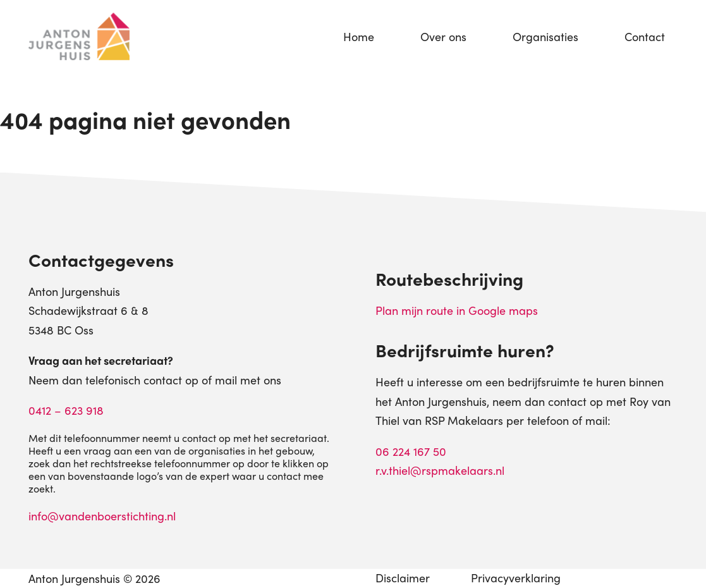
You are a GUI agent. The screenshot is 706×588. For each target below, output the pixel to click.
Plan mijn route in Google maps (457, 310)
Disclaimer (403, 578)
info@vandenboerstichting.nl (102, 516)
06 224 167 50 (411, 451)
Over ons (443, 36)
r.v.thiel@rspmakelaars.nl (440, 470)
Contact (645, 36)
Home (359, 36)
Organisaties (545, 36)
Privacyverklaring (516, 578)
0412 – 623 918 (66, 410)
